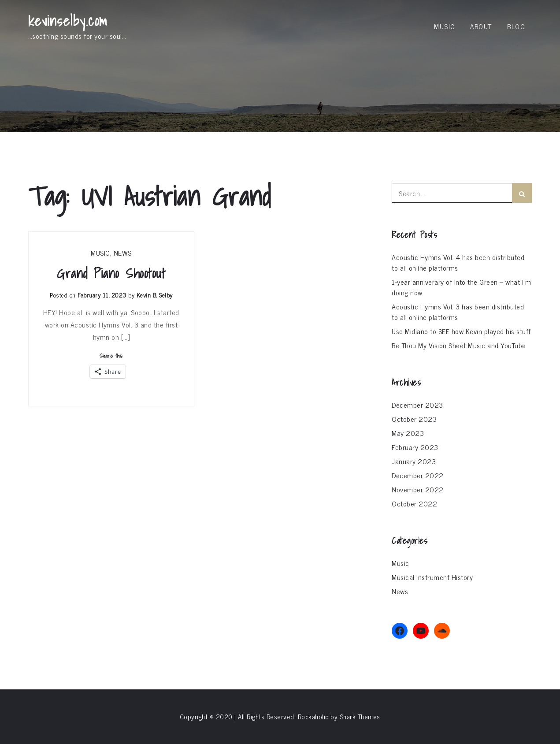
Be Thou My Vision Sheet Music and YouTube (459, 345)
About (481, 26)
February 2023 (415, 447)
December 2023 (417, 405)
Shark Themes (360, 716)
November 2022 (418, 489)
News (123, 253)
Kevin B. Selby (155, 295)
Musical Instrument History (432, 577)
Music (445, 26)
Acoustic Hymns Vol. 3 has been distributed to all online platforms (458, 312)
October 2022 (414, 503)
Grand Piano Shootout (111, 273)
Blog (516, 26)
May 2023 (408, 433)
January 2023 (414, 461)
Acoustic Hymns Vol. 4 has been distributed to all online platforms (458, 262)
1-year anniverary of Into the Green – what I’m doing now (461, 287)
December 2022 (418, 475)
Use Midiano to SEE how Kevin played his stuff (461, 331)
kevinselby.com (68, 21)
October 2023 (414, 419)
